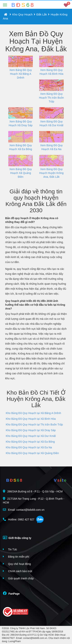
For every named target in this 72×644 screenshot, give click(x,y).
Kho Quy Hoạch (22, 14)
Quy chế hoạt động (17, 564)
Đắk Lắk (42, 14)
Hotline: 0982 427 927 (19, 519)
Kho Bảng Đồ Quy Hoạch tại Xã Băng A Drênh (33, 413)
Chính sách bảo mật (18, 571)
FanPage (11, 593)
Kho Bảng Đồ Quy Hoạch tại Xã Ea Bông (30, 442)
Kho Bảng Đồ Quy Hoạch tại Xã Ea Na (29, 447)
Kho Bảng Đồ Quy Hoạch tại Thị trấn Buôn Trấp (34, 425)
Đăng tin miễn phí (16, 557)
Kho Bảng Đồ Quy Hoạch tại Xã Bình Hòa (31, 419)
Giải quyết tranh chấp (18, 578)
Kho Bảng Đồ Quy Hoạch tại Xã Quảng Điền (32, 453)
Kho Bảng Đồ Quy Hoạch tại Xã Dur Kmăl (31, 436)
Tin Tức (10, 549)
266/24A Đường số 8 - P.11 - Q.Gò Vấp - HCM (33, 491)
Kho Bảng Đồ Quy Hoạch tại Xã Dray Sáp (31, 430)
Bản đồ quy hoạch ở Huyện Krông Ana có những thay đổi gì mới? (32, 220)
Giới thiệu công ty (17, 538)
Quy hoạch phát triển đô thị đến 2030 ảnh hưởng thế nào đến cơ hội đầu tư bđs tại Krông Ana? (35, 305)
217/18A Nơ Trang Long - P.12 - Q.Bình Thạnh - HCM (34, 500)
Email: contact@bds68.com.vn (24, 510)
